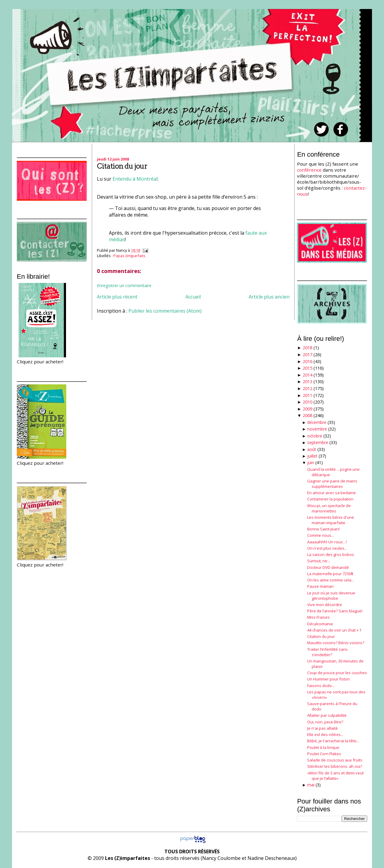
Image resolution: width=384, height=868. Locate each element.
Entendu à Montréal (135, 179)
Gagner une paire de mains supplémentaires (332, 484)
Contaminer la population (330, 499)
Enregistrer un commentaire (124, 285)
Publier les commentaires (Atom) (165, 311)
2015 (307, 368)
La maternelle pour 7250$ (330, 574)
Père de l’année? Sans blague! (335, 611)
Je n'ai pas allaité (322, 728)
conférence (309, 170)
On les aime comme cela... (331, 580)
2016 (307, 361)
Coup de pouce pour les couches (337, 673)
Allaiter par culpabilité (327, 715)
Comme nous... (321, 535)
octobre (315, 436)
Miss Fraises (318, 617)
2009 (307, 409)
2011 (307, 395)
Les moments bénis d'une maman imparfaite (331, 520)
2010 (307, 402)
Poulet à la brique (323, 747)
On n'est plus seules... (327, 548)
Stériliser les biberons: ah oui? (335, 766)
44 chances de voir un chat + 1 (334, 630)
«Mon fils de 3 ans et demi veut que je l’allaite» (335, 776)
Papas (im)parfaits (129, 256)
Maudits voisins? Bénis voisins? (336, 643)
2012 (307, 388)
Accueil (193, 297)
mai (311, 785)
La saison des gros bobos (331, 554)
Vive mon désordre (325, 605)
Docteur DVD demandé (328, 567)
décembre (317, 422)
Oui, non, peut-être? (325, 722)
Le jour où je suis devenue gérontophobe (331, 596)
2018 (307, 348)
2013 (307, 381)
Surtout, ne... (319, 561)
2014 (307, 375)
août (312, 449)
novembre (317, 429)
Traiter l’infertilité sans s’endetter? (327, 652)
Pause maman (320, 586)
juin (311, 463)
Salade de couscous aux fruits (335, 760)
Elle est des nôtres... (325, 734)
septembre (318, 442)
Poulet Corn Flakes (324, 754)
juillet (312, 456)
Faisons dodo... (321, 686)
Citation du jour (122, 166)
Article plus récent (117, 297)
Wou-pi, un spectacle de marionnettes (329, 508)
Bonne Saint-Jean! (323, 529)
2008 (307, 415)
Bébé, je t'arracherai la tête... (333, 741)
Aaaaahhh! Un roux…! (327, 542)
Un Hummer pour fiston (328, 679)
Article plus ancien (269, 297)
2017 (307, 354)
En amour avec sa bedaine (331, 493)
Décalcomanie (320, 624)
